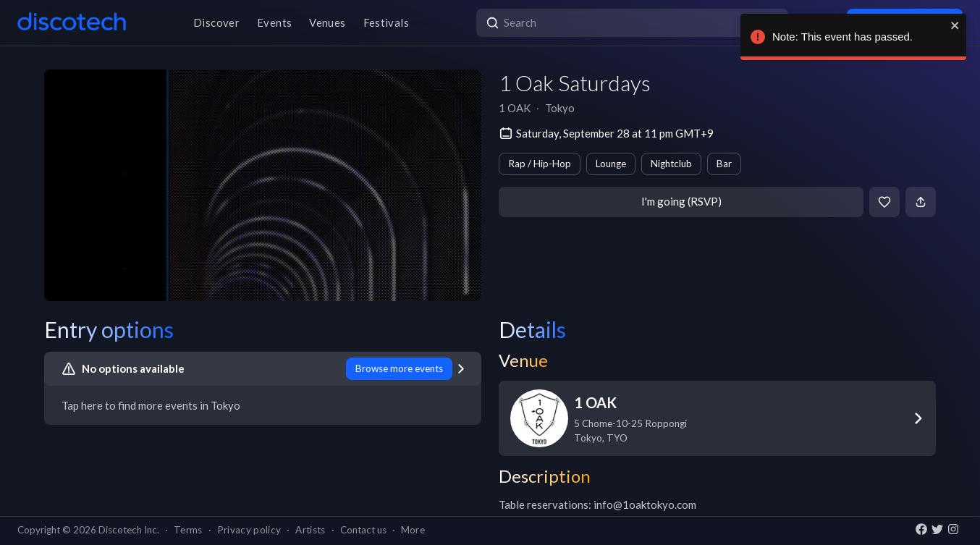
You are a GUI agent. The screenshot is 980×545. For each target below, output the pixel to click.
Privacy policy (249, 530)
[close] (952, 25)
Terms (188, 530)
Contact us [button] (363, 530)
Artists (310, 530)
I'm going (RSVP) (681, 201)
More (413, 530)
